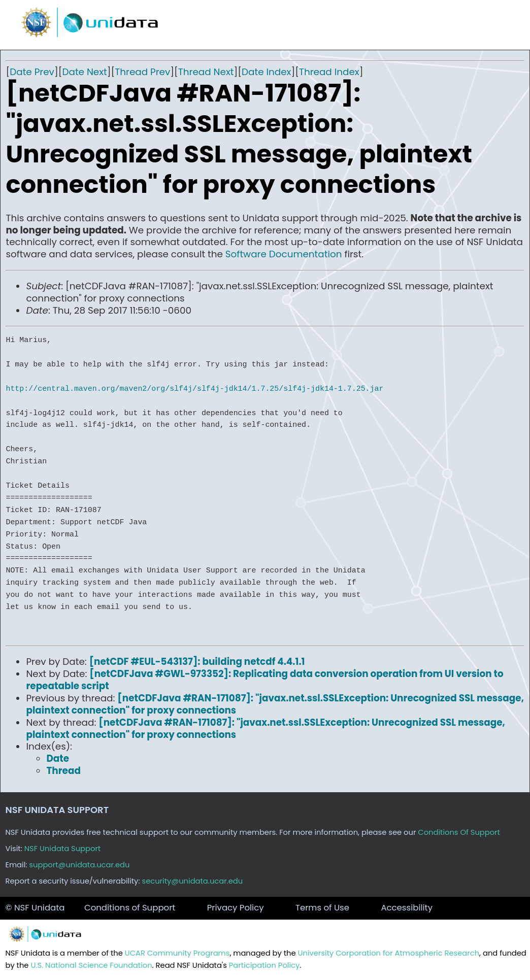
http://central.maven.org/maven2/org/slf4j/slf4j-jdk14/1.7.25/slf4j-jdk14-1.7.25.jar (194, 389)
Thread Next (206, 72)
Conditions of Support (130, 908)
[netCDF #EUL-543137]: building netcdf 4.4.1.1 (197, 662)
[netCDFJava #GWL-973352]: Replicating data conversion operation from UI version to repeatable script (264, 680)
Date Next (84, 72)
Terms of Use (322, 908)
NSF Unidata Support (63, 849)
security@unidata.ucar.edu (192, 881)
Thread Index (329, 72)
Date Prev (32, 72)
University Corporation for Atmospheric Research (389, 953)
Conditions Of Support (459, 832)
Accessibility (407, 908)
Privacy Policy (236, 908)
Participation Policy (264, 965)
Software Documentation (284, 254)
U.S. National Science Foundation (91, 965)
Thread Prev (142, 72)
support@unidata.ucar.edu (79, 865)
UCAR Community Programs (177, 953)
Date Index (266, 72)
